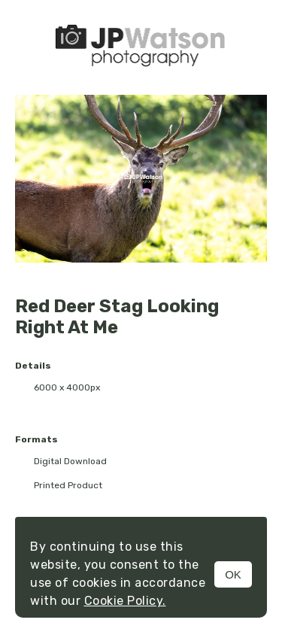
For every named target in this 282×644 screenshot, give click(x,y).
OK (233, 574)
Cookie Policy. (125, 601)
